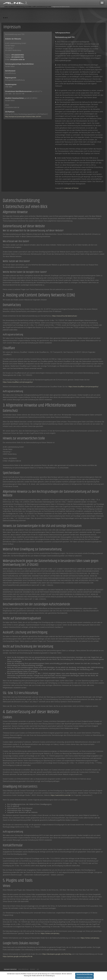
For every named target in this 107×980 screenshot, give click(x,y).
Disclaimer (33, 969)
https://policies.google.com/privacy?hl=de (18, 956)
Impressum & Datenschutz (10, 969)
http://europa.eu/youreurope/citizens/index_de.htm (23, 117)
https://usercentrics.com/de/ (61, 795)
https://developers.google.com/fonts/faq (57, 954)
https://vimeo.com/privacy (50, 933)
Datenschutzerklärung (84, 974)
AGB (38, 969)
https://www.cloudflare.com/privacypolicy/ (18, 382)
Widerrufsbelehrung (23, 969)
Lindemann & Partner (71, 188)
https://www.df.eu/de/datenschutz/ (65, 316)
